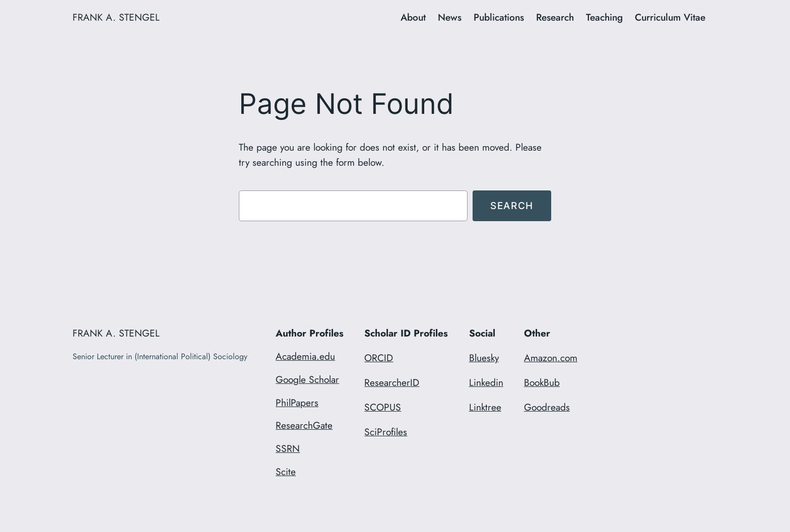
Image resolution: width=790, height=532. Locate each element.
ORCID (379, 358)
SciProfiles (386, 432)
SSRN (288, 448)
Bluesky (484, 358)
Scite (286, 472)
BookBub (542, 382)
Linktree (485, 407)
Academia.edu (305, 356)
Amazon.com (551, 358)
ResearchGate (304, 425)
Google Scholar (307, 379)
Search (512, 206)
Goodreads (547, 407)
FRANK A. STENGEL (116, 17)
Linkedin (486, 382)
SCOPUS (383, 407)
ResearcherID (392, 382)
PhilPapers (297, 403)
